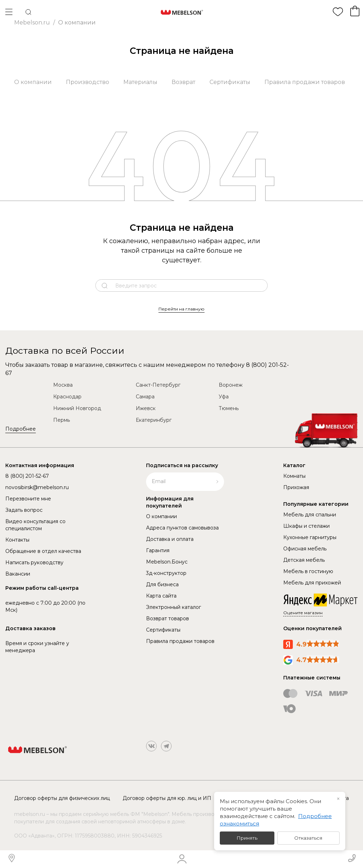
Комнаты (294, 476)
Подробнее (21, 429)
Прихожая (296, 487)
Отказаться (308, 838)
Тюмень (229, 408)
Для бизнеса (162, 584)
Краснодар (67, 397)
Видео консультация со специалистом (35, 525)
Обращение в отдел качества (43, 551)
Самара (145, 397)
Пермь (62, 420)
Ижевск (146, 408)
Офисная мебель (305, 549)
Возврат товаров (167, 618)
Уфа (224, 397)
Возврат (183, 82)
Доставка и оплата (170, 539)
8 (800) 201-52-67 (27, 476)
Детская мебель (304, 560)
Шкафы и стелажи (306, 526)
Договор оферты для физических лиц (62, 798)
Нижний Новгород (77, 408)
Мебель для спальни (310, 515)
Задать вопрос (24, 510)
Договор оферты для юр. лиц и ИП (167, 798)
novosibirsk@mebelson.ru (37, 487)
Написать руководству (34, 562)
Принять (247, 838)
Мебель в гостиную (308, 571)
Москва (63, 385)
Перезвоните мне (28, 499)
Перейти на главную (181, 309)
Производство (88, 82)
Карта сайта (161, 596)
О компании (33, 82)
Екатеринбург (154, 420)
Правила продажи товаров (305, 82)
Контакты (17, 540)
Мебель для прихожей (312, 583)
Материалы (140, 82)
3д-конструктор (166, 573)
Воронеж (231, 385)
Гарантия (158, 550)
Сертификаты (230, 82)
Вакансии (18, 574)
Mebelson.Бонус (167, 562)
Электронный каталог (174, 607)
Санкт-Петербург (158, 385)
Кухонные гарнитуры (310, 537)
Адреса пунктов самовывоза (182, 528)
